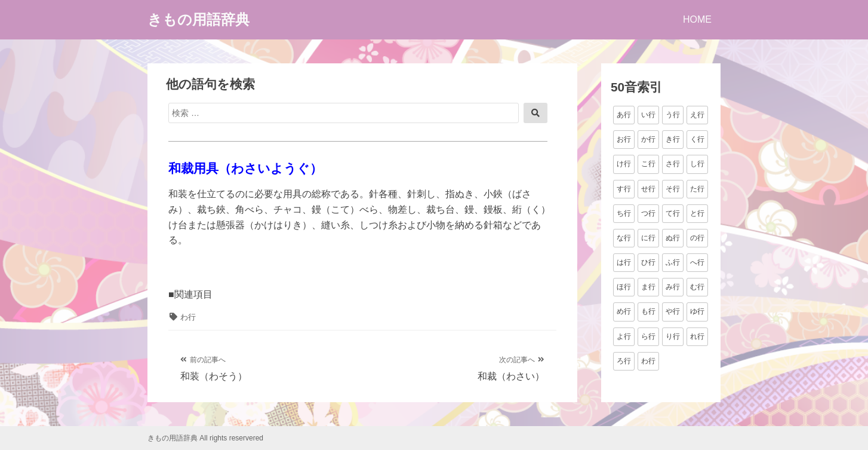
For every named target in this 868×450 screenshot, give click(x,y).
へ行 (697, 262)
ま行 (648, 287)
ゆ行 (697, 311)
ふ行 (673, 262)
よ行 (624, 336)
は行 (624, 262)
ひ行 (648, 262)
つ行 (648, 213)
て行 (673, 213)
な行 (624, 238)
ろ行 (624, 361)
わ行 (188, 317)
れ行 (697, 336)
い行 (648, 115)
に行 (648, 238)
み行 (673, 287)
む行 (697, 287)
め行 (624, 311)
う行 (673, 115)
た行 (697, 189)
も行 (648, 311)
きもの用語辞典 (198, 19)
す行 (624, 189)
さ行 (673, 164)
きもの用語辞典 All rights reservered (205, 438)
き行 (673, 139)
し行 (697, 164)
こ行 (648, 164)
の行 (697, 238)
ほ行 (624, 287)
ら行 (648, 336)
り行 (673, 336)
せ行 (648, 189)
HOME (697, 19)
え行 (697, 115)
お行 (624, 139)
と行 (697, 213)
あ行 (624, 115)
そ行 (673, 189)
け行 (624, 164)
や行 (673, 311)
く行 (697, 139)
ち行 (624, 213)
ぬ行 (673, 238)
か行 (648, 139)
